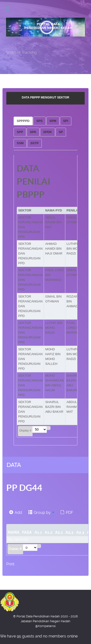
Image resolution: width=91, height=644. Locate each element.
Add (16, 513)
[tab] (23, 121)
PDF (67, 513)
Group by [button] (41, 513)
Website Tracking (21, 52)
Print (10, 564)
